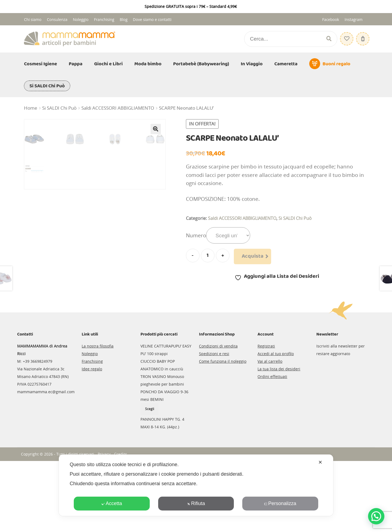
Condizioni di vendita (218, 417)
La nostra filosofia (98, 417)
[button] (156, 129)
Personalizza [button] (280, 503)
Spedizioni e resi (214, 424)
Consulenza (57, 19)
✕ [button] (320, 462)
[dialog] (196, 485)
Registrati (266, 417)
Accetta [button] (112, 503)
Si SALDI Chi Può (47, 86)
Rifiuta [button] (196, 503)
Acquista (253, 256)
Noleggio (81, 19)
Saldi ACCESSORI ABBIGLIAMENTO (118, 108)
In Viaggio (252, 64)
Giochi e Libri (108, 64)
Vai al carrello (270, 432)
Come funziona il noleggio (223, 432)
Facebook (330, 19)
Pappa (76, 64)
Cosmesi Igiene (40, 64)
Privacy (104, 525)
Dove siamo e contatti (152, 19)
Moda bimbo (148, 64)
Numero (196, 235)
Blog (124, 19)
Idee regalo (92, 440)
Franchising (104, 19)
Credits (121, 525)
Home (31, 108)
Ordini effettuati (272, 447)
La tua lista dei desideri (279, 440)
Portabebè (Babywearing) (201, 64)
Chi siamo (33, 19)
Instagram (354, 19)
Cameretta (286, 64)
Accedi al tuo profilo (276, 424)
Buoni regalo (336, 64)
